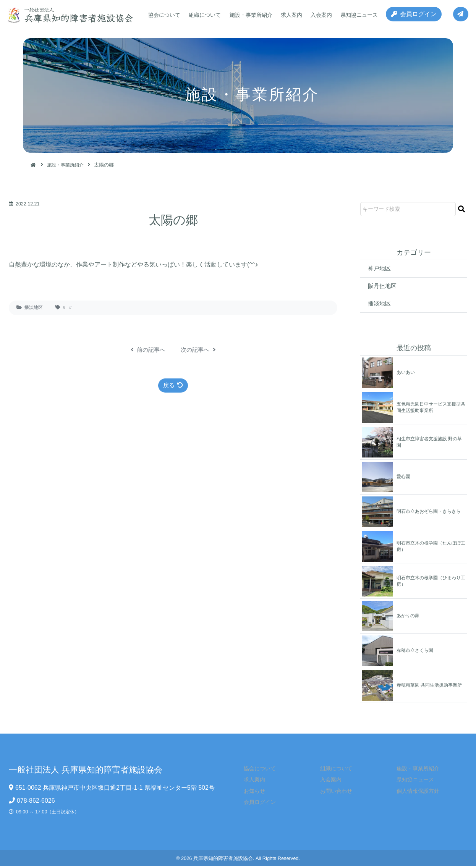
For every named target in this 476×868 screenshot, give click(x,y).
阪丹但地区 (383, 287)
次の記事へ (199, 350)
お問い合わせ (332, 793)
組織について (204, 15)
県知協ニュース (355, 15)
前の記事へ (147, 350)
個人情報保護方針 (413, 793)
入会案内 (317, 15)
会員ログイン (411, 15)
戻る (173, 386)
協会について (164, 15)
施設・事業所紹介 (249, 15)
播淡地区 (34, 307)
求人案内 (288, 15)
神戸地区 (380, 269)
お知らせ (251, 793)
